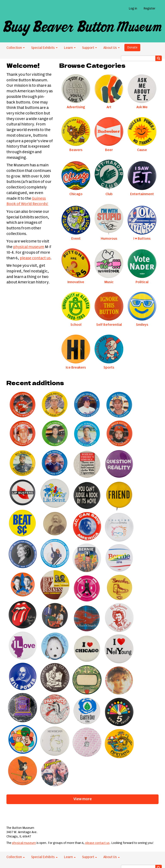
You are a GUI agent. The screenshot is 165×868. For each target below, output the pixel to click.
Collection (16, 48)
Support (89, 48)
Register (149, 9)
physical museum (29, 247)
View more (83, 799)
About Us (112, 48)
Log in (133, 9)
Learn (70, 48)
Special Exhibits (44, 48)
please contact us (35, 258)
